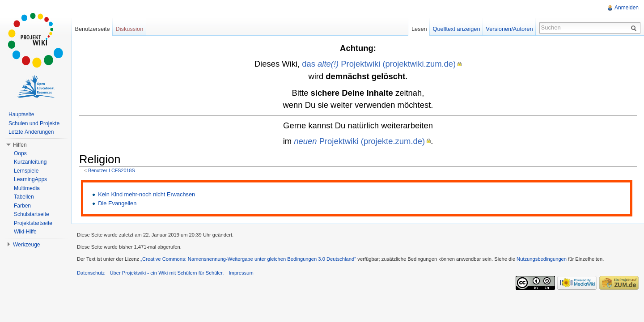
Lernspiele (26, 171)
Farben (22, 206)
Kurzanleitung (30, 162)
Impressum (241, 273)
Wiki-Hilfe (25, 232)
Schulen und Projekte (34, 123)
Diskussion (129, 29)
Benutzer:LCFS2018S (112, 170)
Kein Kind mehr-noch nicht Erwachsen (146, 194)
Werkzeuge (26, 245)
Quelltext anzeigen (457, 29)
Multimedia (27, 188)
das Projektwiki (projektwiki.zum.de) (379, 64)
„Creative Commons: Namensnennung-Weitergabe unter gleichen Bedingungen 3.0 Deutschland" (248, 259)
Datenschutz (91, 273)
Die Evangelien (117, 203)
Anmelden (627, 8)
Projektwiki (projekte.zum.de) (359, 141)
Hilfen (20, 145)
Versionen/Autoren (509, 29)
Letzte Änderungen (31, 132)
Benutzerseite (92, 29)
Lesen (419, 29)
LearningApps (30, 179)
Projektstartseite (33, 223)
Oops (20, 153)
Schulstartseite (32, 214)
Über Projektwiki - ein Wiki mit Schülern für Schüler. (167, 273)
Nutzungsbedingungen (542, 259)
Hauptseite (21, 114)
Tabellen (24, 197)
